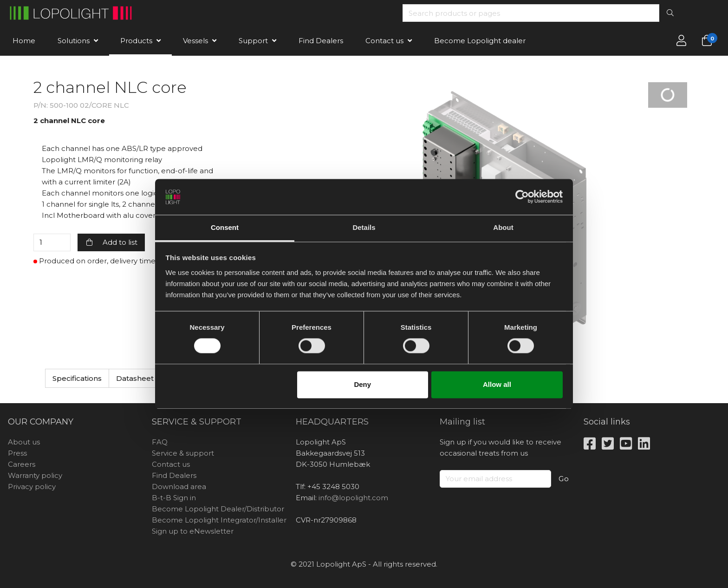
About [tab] (503, 227)
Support (253, 41)
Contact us (384, 41)
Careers (22, 464)
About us (24, 442)
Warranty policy (35, 475)
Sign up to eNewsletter (193, 531)
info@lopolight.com (353, 498)
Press (17, 453)
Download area (179, 487)
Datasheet (135, 378)
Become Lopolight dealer (480, 41)
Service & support (183, 453)
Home (24, 41)
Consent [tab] (225, 227)
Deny (362, 384)
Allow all (497, 384)
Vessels (195, 41)
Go (564, 479)
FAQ (160, 442)
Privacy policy (32, 487)
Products (136, 41)
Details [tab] (364, 227)
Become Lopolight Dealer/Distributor (218, 509)
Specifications (77, 378)
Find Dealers (321, 41)
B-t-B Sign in (174, 498)
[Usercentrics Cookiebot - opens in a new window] (522, 197)
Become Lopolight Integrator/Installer (219, 520)
